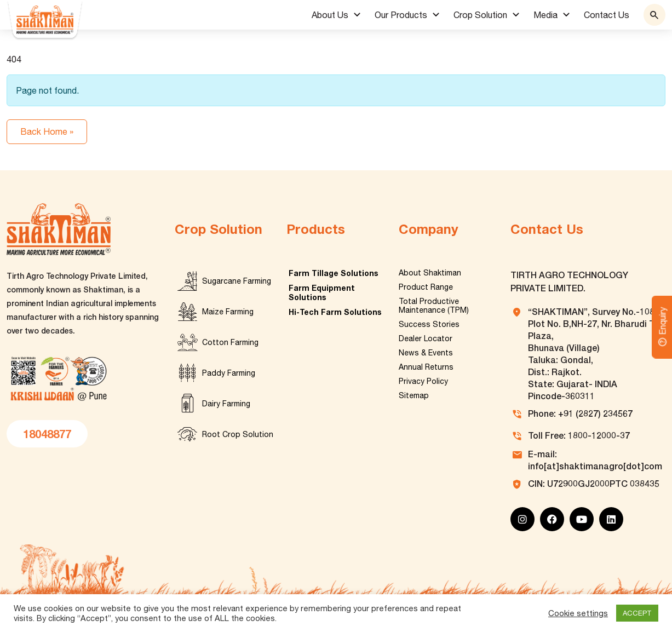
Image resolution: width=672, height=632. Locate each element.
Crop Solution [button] (480, 15)
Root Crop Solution (238, 434)
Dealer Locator (426, 338)
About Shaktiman (430, 273)
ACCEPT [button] (637, 613)
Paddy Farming (229, 373)
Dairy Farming (226, 404)
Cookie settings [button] (578, 613)
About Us (330, 15)
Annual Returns (426, 367)
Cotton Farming (230, 342)
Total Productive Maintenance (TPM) (434, 306)
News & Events (426, 353)
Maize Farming (228, 312)
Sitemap (414, 395)
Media (545, 15)
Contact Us (607, 15)
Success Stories (429, 324)
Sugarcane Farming (237, 281)
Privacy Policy (423, 381)
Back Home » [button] (47, 131)
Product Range (426, 287)
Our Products (401, 15)
